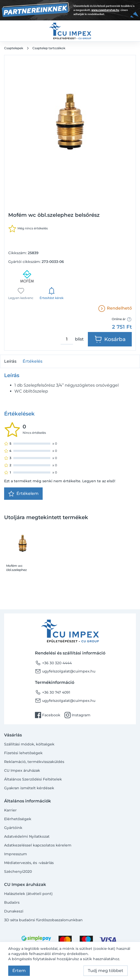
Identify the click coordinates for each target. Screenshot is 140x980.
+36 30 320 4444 (53, 663)
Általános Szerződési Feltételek (33, 779)
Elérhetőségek (18, 819)
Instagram (77, 715)
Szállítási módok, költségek (29, 744)
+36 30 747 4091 (53, 692)
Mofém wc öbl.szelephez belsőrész (16, 568)
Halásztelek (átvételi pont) (28, 894)
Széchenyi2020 (18, 871)
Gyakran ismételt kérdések (29, 788)
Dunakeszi (14, 911)
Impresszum (16, 854)
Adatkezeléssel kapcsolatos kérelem (38, 845)
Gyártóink (13, 828)
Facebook (48, 715)
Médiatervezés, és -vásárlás (29, 863)
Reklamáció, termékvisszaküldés (34, 762)
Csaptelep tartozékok (49, 48)
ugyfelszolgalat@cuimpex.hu (65, 671)
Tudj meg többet (106, 971)
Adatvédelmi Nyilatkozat (27, 836)
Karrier (10, 810)
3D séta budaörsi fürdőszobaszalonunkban (43, 920)
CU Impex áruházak (22, 770)
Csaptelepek (14, 48)
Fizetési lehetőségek (23, 753)
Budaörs (12, 902)
